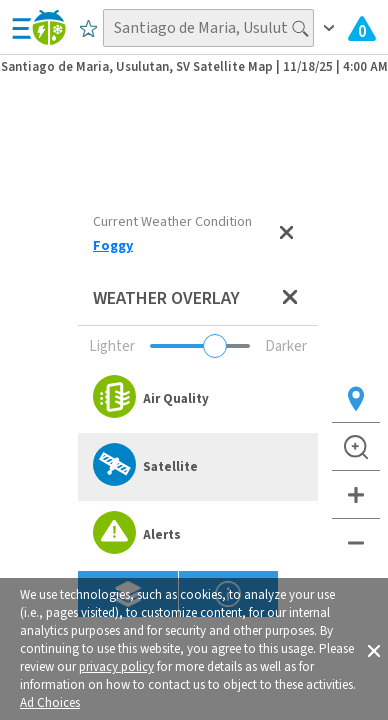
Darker (286, 346)
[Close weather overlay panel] (290, 298)
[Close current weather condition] (286, 234)
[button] (374, 649)
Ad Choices (50, 703)
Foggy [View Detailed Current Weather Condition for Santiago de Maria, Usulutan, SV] (113, 246)
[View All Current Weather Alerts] (362, 28)
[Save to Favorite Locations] (88, 28)
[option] (198, 399)
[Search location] (208, 28)
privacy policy (116, 667)
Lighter (112, 346)
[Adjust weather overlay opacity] (200, 346)
